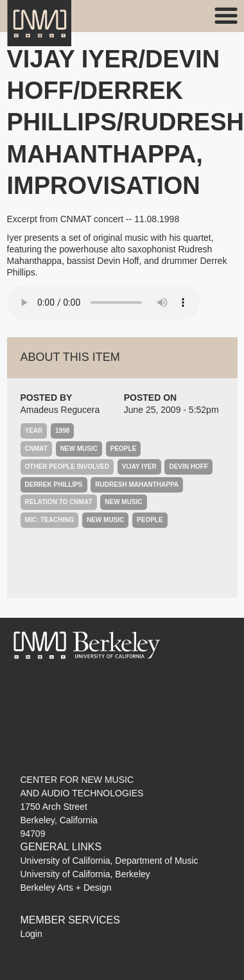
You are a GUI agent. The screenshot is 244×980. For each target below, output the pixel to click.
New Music (79, 449)
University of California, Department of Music (109, 861)
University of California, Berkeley (85, 874)
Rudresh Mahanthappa (137, 485)
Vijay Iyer (139, 467)
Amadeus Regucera (60, 410)
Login (31, 934)
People (124, 449)
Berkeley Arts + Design (66, 888)
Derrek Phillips (54, 485)
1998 (62, 431)
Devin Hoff (188, 467)
